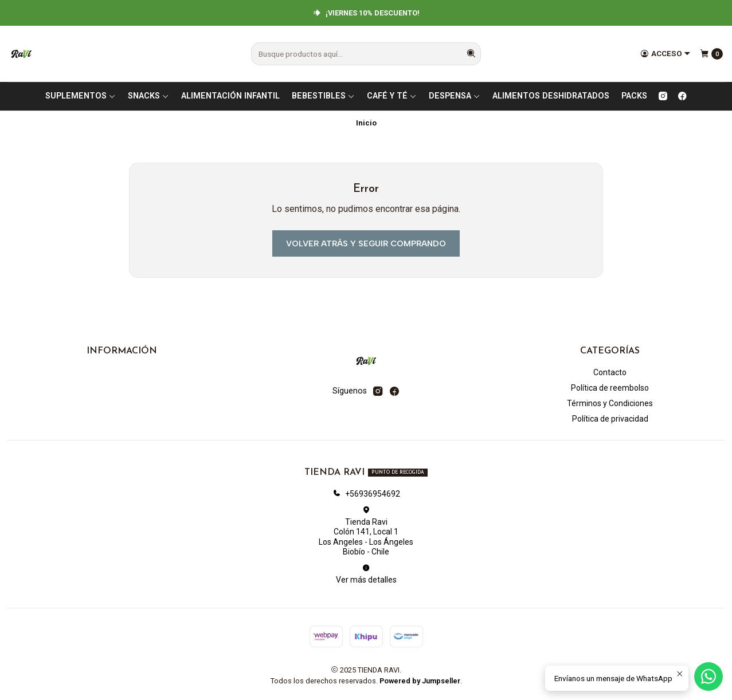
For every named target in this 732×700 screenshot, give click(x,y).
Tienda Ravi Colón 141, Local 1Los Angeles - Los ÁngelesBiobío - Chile (366, 531)
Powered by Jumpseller (420, 681)
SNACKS (148, 96)
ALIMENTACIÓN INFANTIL (230, 96)
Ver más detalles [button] (366, 574)
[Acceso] (666, 54)
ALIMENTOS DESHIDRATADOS (551, 96)
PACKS (634, 96)
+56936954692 (366, 494)
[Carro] (711, 54)
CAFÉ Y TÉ (392, 96)
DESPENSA (455, 96)
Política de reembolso (610, 388)
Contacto (610, 372)
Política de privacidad (610, 419)
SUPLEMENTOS (81, 96)
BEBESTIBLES (323, 96)
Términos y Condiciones (610, 403)
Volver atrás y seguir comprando (366, 243)
